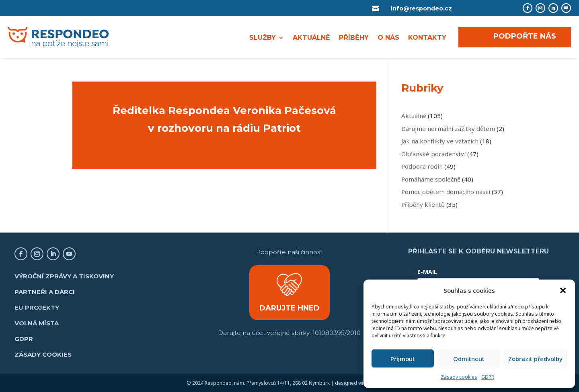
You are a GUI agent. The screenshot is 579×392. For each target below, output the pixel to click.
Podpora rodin (422, 166)
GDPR (488, 377)
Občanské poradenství (433, 154)
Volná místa (37, 323)
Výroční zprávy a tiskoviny (64, 276)
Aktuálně (414, 116)
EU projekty (37, 307)
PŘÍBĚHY (354, 38)
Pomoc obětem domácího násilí (446, 192)
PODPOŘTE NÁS (525, 36)
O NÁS (388, 38)
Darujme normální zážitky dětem (448, 129)
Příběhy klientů (423, 204)
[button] (563, 290)
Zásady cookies (459, 377)
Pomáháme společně (431, 179)
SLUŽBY (263, 38)
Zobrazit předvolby (535, 359)
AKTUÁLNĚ (311, 38)
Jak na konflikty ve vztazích (440, 141)
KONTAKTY (427, 38)
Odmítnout (469, 359)
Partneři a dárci (45, 292)
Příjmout (403, 359)
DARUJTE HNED (289, 308)
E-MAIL (427, 272)
